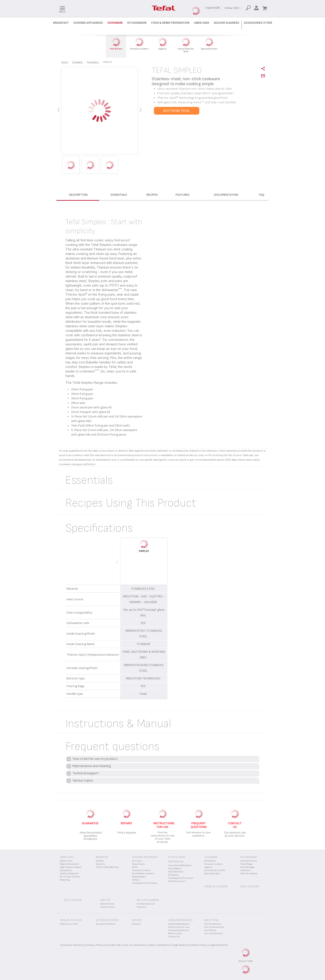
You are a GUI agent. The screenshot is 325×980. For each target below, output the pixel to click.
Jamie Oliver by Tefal (215, 870)
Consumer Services (72, 945)
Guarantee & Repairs (179, 924)
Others (136, 880)
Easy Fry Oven (108, 907)
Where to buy (175, 933)
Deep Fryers (138, 864)
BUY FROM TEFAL (177, 111)
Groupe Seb (113, 945)
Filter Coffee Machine (107, 867)
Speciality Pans (212, 874)
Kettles (100, 861)
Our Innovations (213, 924)
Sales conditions (159, 945)
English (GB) (213, 8)
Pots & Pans (210, 861)
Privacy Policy (95, 945)
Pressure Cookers (141, 870)
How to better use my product (95, 759)
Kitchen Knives (248, 861)
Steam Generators (69, 864)
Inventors (140, 945)
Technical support (86, 773)
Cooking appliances (145, 857)
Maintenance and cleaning (92, 766)
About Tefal (246, 961)
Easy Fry (105, 900)
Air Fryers (137, 861)
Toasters (100, 864)
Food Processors (177, 881)
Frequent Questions (179, 930)
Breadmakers (139, 877)
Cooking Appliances (88, 23)
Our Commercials (214, 933)
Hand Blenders (176, 872)
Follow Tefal (232, 8)
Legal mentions (218, 945)
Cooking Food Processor (145, 883)
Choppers (173, 875)
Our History (210, 930)
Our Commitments (214, 927)
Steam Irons (66, 861)
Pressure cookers (213, 864)
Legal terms (179, 945)
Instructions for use (179, 927)
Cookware (115, 23)
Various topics (83, 781)
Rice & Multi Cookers (143, 874)
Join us (128, 945)
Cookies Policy (197, 945)
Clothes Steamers (69, 874)
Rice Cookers (73, 900)
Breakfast (61, 23)
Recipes (136, 924)
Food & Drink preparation (170, 23)
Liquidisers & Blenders (180, 865)
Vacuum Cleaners (226, 23)
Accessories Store (258, 23)
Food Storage (247, 867)
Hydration (246, 870)
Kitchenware (137, 23)
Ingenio (208, 867)
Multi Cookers (250, 887)
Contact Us (174, 937)
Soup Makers (175, 869)
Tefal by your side (69, 924)
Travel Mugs (246, 864)
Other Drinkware (249, 874)
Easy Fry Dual (107, 904)
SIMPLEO (144, 551)
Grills (135, 867)
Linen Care (202, 23)
